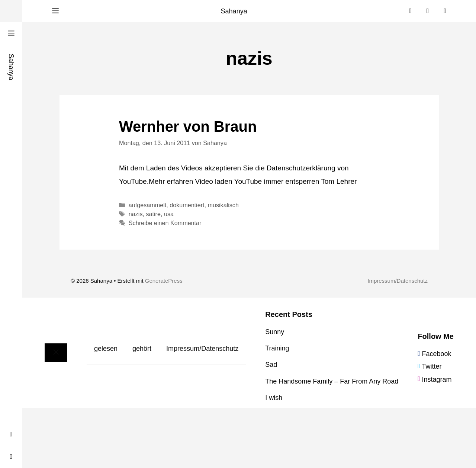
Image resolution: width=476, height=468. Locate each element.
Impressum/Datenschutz (398, 281)
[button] (55, 11)
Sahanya (234, 11)
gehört (142, 349)
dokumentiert (187, 205)
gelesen (106, 349)
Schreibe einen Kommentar (165, 223)
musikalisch (223, 205)
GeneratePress (164, 281)
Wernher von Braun (188, 126)
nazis (136, 214)
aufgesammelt (147, 205)
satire (153, 214)
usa (169, 214)
